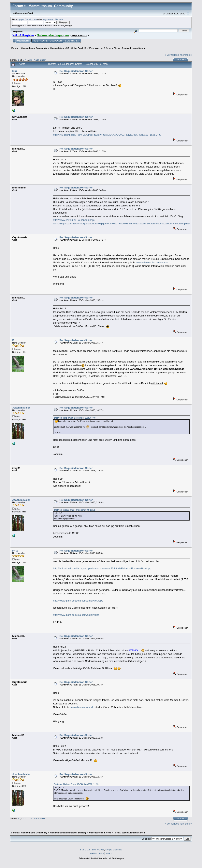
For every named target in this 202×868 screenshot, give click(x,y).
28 (31, 60)
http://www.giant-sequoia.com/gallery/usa (76, 615)
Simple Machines (114, 850)
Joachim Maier (21, 408)
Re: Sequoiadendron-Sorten (76, 71)
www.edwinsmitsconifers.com (152, 262)
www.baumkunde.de (83, 707)
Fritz (15, 340)
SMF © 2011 (98, 850)
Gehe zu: (146, 839)
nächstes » (186, 55)
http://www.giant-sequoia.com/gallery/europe (78, 601)
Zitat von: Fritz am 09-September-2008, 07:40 (75, 418)
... (28, 60)
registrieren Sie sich (53, 19)
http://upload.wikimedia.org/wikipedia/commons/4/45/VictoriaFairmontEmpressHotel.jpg (102, 568)
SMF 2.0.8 (85, 850)
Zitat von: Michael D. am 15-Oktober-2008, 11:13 (76, 784)
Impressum (79, 35)
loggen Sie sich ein (27, 19)
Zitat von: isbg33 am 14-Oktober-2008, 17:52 (74, 510)
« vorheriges (172, 55)
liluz (15, 71)
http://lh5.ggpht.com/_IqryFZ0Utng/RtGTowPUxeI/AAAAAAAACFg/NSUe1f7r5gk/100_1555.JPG (107, 135)
